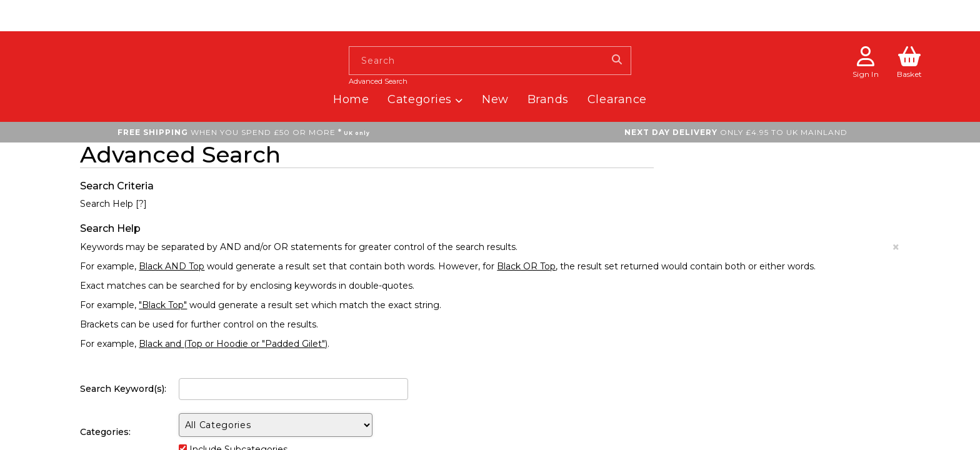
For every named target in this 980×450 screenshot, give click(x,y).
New (495, 99)
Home (351, 99)
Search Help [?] (113, 204)
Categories (425, 99)
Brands (548, 99)
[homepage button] (148, 36)
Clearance (617, 99)
